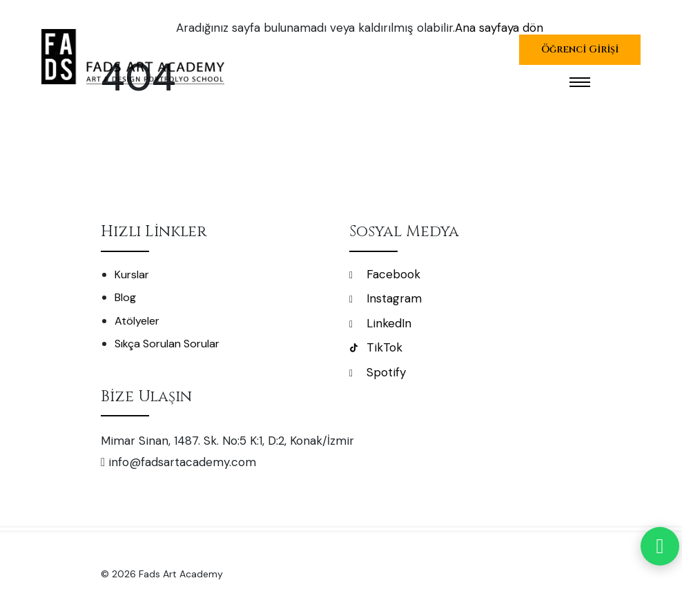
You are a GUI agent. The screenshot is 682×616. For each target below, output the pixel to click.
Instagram (386, 298)
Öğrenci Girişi (580, 49)
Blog (125, 297)
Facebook (385, 274)
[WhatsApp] (660, 546)
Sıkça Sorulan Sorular (167, 344)
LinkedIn (380, 323)
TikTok (376, 347)
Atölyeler (137, 321)
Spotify (378, 372)
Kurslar (132, 275)
